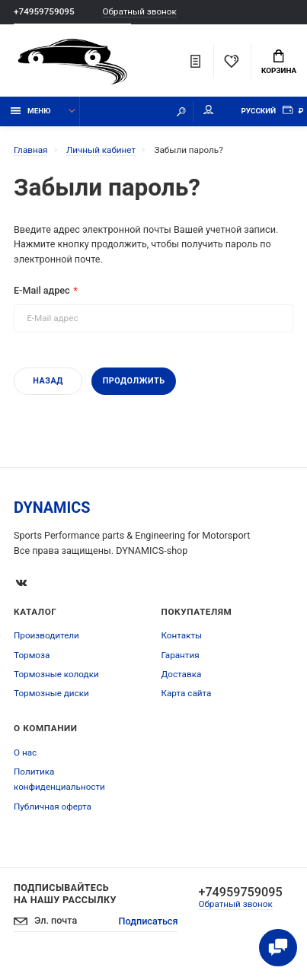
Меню (31, 111)
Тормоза (32, 655)
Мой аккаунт (209, 110)
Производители (46, 635)
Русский (258, 111)
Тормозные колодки (56, 674)
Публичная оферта (53, 807)
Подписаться (149, 921)
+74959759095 (44, 11)
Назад (48, 381)
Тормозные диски (51, 693)
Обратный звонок (139, 12)
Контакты (182, 635)
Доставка (182, 674)
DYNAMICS (52, 508)
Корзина (279, 62)
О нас (25, 752)
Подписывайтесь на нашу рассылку (65, 894)
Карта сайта (187, 693)
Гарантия (181, 655)
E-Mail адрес (42, 290)
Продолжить (134, 381)
